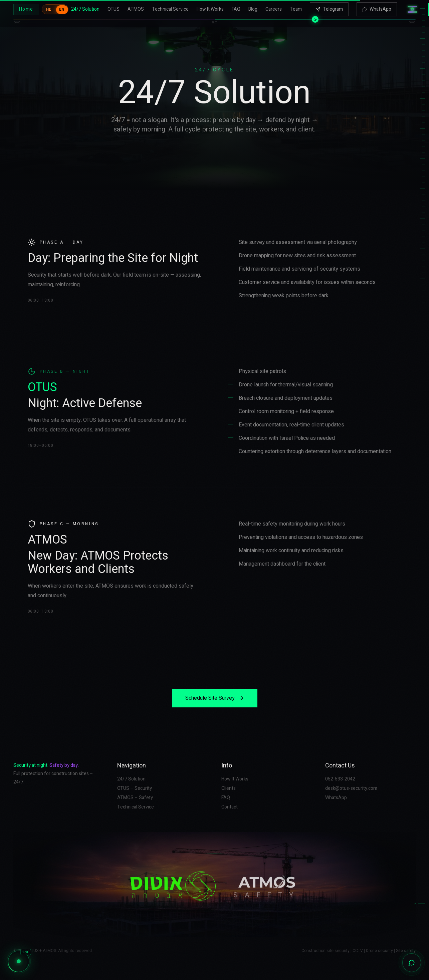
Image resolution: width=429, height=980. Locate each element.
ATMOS (136, 7)
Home (26, 7)
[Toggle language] (55, 7)
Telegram (329, 7)
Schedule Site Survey (215, 698)
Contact (230, 807)
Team (296, 7)
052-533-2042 (340, 779)
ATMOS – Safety (135, 798)
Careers (274, 7)
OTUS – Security (135, 788)
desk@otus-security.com (351, 788)
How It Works (210, 7)
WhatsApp (377, 7)
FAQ (236, 7)
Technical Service (170, 7)
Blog (253, 7)
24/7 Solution (85, 7)
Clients (229, 788)
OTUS (114, 7)
